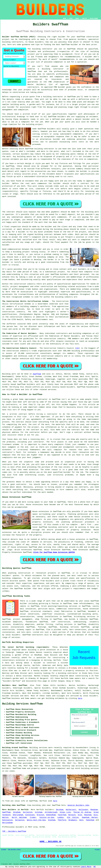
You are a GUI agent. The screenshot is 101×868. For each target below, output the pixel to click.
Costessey (30, 815)
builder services (11, 696)
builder (44, 671)
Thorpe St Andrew (82, 812)
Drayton (41, 815)
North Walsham (19, 817)
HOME (65, 19)
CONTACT (85, 19)
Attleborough (51, 812)
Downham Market (90, 817)
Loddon (61, 817)
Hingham (17, 812)
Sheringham (18, 815)
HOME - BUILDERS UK (50, 841)
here (80, 698)
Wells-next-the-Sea (36, 820)
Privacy (97, 850)
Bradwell (73, 820)
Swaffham (37, 374)
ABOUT (77, 19)
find (38, 685)
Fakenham (90, 820)
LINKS (71, 19)
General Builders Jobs (78, 805)
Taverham (62, 815)
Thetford (62, 820)
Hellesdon (83, 810)
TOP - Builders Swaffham (14, 831)
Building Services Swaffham (22, 704)
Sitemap (4, 850)
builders (49, 810)
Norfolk (40, 810)
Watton (5, 817)
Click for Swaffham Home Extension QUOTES (54, 552)
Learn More (86, 867)
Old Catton (73, 817)
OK (95, 867)
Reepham (94, 810)
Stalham (52, 820)
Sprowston (20, 820)
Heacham (88, 815)
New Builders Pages (14, 850)
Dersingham (7, 823)
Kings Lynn (65, 812)
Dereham (60, 810)
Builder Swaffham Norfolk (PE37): (19, 37)
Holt (81, 820)
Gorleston (28, 812)
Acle (80, 815)
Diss (96, 815)
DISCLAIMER (94, 19)
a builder (36, 663)
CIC (77, 348)
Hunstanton (7, 820)
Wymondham (51, 815)
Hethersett (71, 810)
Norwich (72, 815)
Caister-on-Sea (47, 817)
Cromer (33, 817)
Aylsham (39, 812)
